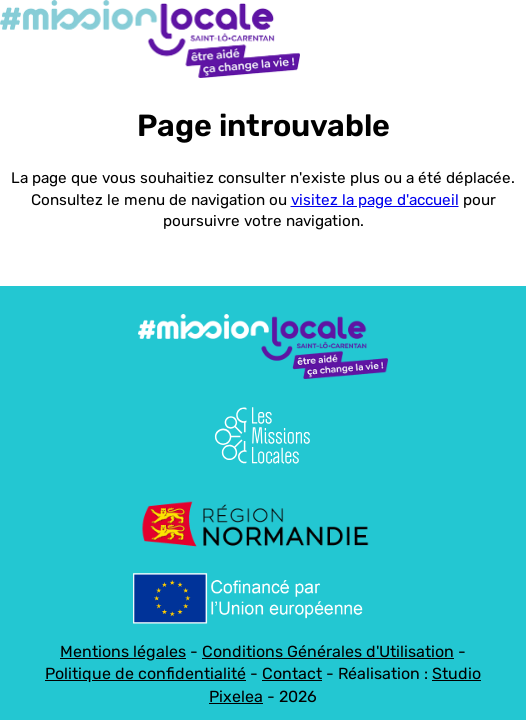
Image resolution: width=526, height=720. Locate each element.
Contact (292, 673)
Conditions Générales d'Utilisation (328, 651)
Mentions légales (123, 651)
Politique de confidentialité (145, 673)
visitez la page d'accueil (375, 200)
